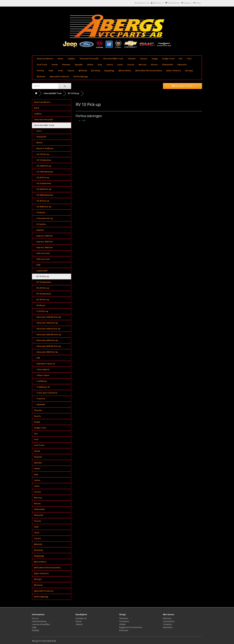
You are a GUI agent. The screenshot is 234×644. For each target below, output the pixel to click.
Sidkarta (79, 624)
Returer (79, 621)
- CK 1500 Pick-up (43, 166)
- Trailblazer (41, 381)
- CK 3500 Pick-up (43, 207)
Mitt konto (167, 618)
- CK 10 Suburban (43, 160)
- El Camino (40, 224)
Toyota (71, 71)
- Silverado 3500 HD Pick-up (47, 346)
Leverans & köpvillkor (41, 624)
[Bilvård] (83, 71)
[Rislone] (41, 77)
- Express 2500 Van (43, 242)
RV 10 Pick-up (73, 93)
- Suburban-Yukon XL (45, 364)
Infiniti (90, 65)
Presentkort (124, 621)
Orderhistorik (169, 621)
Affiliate (122, 624)
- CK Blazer (40, 213)
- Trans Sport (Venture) (46, 393)
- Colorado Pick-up (43, 218)
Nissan (154, 65)
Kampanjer (124, 630)
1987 (84, 121)
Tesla (60, 71)
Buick (60, 59)
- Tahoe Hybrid (42, 370)
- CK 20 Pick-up (42, 178)
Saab (51, 71)
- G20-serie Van (42, 253)
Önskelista (167, 624)
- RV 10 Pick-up (41, 276)
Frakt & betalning (39, 621)
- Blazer (38, 143)
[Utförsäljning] (81, 77)
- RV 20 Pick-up (42, 288)
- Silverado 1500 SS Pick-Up (47, 329)
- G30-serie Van (42, 259)
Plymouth (182, 65)
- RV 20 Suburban (43, 294)
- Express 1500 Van (43, 236)
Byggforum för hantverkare (131, 627)
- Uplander (40, 404)
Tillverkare (124, 618)
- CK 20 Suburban (43, 183)
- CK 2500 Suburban (44, 195)
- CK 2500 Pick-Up (43, 189)
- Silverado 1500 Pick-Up (46, 323)
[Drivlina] (96, 71)
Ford (189, 59)
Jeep (100, 65)
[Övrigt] (189, 71)
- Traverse (40, 399)
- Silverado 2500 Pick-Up (46, 340)
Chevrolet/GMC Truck (113, 59)
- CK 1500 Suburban (44, 172)
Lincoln (131, 65)
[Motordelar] (125, 71)
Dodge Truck (168, 59)
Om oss (35, 618)
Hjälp (34, 627)
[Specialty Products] (59, 77)
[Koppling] (109, 71)
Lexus (120, 65)
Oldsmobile (168, 65)
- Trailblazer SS (42, 387)
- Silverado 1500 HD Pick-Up (48, 317)
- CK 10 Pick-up (42, 154)
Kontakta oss (81, 618)
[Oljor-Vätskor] (174, 71)
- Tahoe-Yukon (42, 375)
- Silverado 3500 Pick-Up (46, 352)
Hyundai (79, 65)
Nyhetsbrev (168, 627)
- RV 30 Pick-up (42, 300)
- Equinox (39, 230)
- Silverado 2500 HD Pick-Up (48, 335)
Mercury (143, 65)
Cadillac (71, 59)
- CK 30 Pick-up (42, 201)
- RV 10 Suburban (43, 282)
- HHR (37, 265)
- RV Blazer (40, 305)
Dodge (155, 59)
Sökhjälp (36, 630)
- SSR (37, 358)
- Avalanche (40, 137)
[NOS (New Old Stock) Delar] (149, 71)
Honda (55, 65)
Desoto (144, 59)
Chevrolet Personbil (89, 59)
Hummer (66, 65)
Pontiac (41, 71)
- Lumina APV (41, 271)
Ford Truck (42, 65)
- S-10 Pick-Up (41, 311)
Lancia (110, 65)
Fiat (181, 59)
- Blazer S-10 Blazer (44, 148)
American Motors (45, 59)
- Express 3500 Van (43, 247)
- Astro (38, 131)
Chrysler (132, 59)
